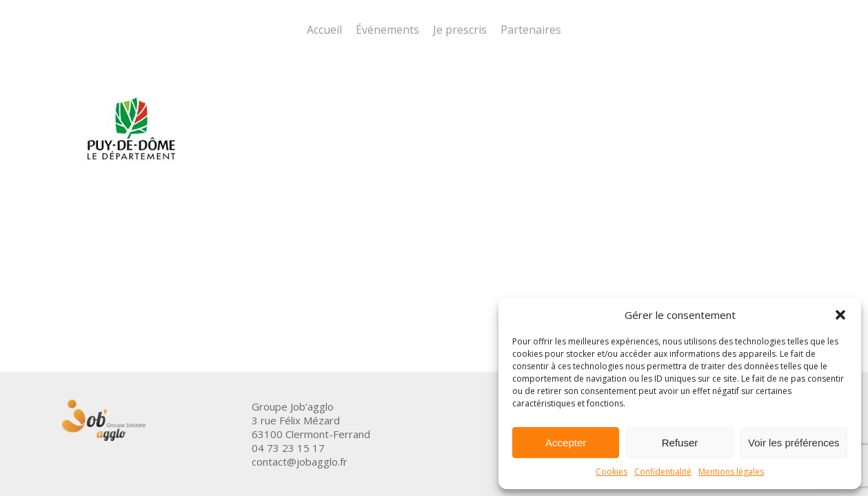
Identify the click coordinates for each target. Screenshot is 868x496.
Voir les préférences (794, 443)
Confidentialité (663, 472)
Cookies (612, 472)
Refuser (680, 443)
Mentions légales (731, 472)
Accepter (566, 443)
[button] (840, 315)
